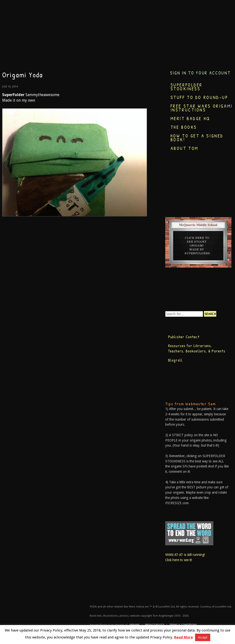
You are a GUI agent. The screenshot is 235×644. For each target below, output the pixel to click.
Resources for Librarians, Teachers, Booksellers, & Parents (197, 348)
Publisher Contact (184, 337)
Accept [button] (203, 637)
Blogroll (175, 360)
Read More (184, 637)
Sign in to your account (200, 73)
